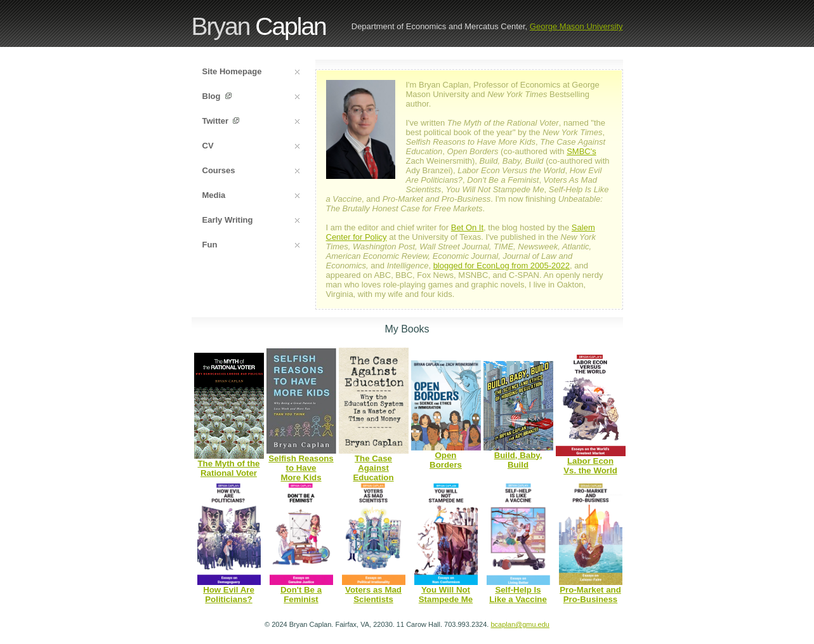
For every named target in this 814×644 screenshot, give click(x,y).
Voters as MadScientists (373, 595)
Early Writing (251, 220)
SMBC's (581, 151)
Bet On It (467, 227)
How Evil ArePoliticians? (229, 595)
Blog (251, 96)
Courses (251, 170)
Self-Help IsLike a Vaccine (518, 595)
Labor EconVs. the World (590, 466)
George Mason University (576, 26)
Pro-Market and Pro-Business (590, 595)
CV (251, 146)
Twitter (251, 121)
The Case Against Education (373, 468)
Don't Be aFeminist (301, 595)
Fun (251, 245)
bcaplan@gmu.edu (520, 624)
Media (251, 195)
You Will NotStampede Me (446, 595)
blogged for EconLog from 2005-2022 (502, 266)
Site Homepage (251, 71)
